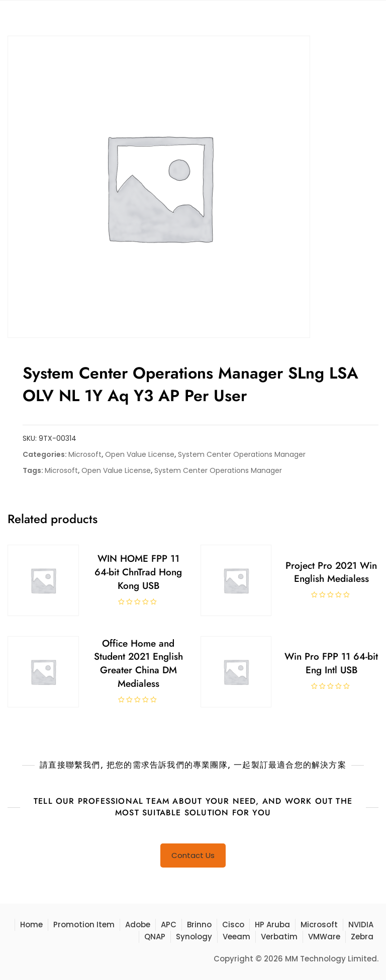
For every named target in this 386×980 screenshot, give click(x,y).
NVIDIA (361, 925)
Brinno (199, 925)
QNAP (155, 937)
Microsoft (85, 454)
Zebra (362, 937)
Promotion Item (84, 925)
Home (31, 925)
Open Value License (140, 454)
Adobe (138, 925)
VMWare (324, 937)
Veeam (236, 937)
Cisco (233, 925)
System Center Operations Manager (242, 454)
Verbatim (279, 937)
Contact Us (193, 855)
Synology (194, 937)
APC (169, 925)
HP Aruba (272, 925)
